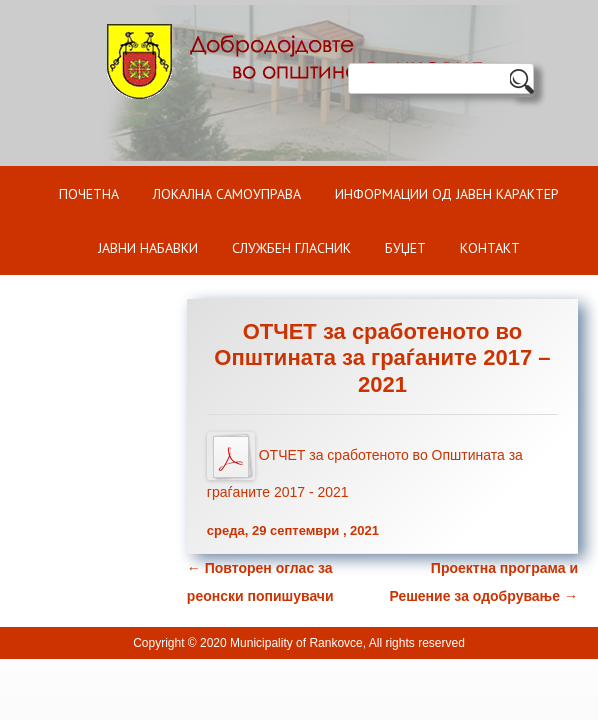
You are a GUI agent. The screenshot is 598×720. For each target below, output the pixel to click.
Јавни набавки (148, 248)
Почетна (89, 194)
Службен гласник (291, 248)
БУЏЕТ (405, 248)
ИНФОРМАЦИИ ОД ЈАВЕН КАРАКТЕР (447, 194)
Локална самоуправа (227, 194)
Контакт (490, 248)
